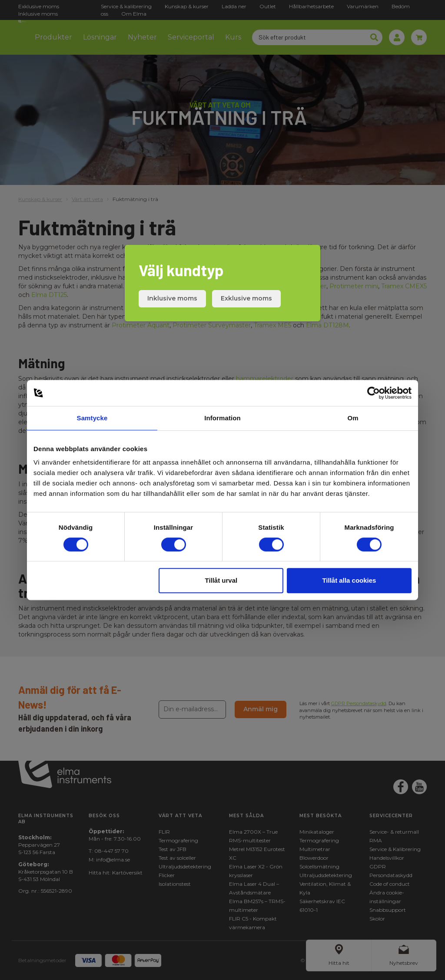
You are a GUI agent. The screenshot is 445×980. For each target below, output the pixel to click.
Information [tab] (222, 418)
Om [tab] (353, 418)
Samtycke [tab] (92, 418)
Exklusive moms (246, 298)
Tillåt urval (221, 580)
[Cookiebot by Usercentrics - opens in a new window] (374, 393)
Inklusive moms (172, 298)
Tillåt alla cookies (349, 580)
